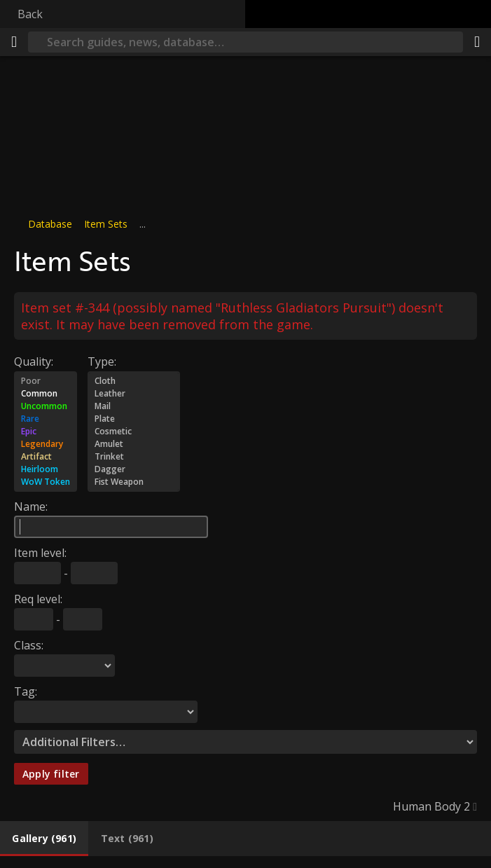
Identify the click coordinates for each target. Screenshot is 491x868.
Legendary (46, 444)
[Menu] (14, 42)
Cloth (134, 381)
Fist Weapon (134, 482)
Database (50, 224)
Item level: (40, 553)
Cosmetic (134, 432)
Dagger (134, 469)
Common (46, 394)
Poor (46, 381)
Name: (31, 507)
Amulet (134, 444)
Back (30, 14)
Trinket (134, 457)
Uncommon (46, 406)
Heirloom (46, 469)
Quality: (34, 361)
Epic (46, 432)
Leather (134, 394)
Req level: (38, 599)
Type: (102, 361)
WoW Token (46, 482)
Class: (29, 645)
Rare (46, 419)
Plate (134, 419)
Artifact (46, 457)
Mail (134, 406)
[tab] (44, 839)
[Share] (477, 42)
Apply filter (51, 774)
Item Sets (106, 224)
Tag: (26, 691)
